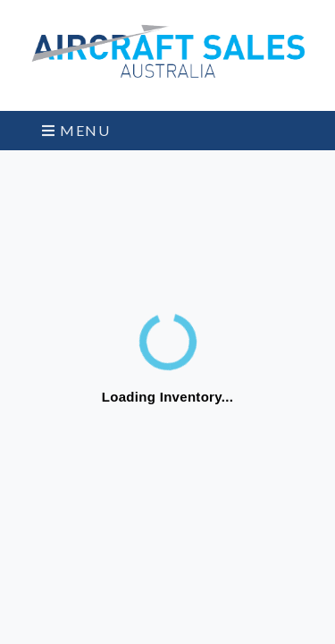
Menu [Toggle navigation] (76, 130)
